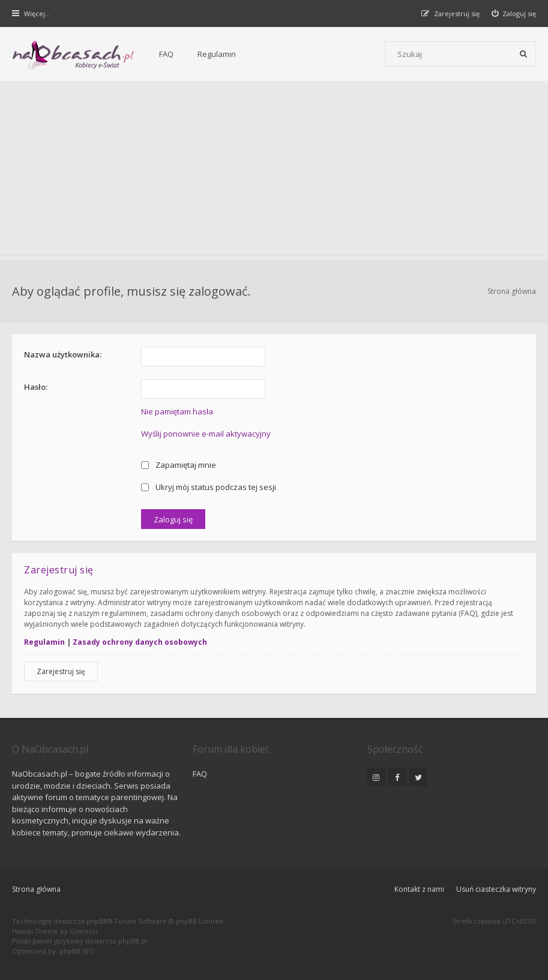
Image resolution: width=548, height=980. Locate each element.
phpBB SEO (77, 951)
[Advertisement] (274, 171)
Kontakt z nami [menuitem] (419, 889)
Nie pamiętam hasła (177, 411)
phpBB (97, 921)
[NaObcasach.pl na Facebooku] (397, 777)
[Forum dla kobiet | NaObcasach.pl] (74, 55)
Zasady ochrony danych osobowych (140, 642)
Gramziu (84, 931)
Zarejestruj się (61, 671)
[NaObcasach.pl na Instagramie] (376, 777)
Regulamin (217, 54)
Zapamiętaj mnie (179, 465)
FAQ (166, 54)
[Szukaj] (523, 54)
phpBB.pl (133, 941)
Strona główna (36, 889)
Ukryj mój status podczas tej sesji (209, 487)
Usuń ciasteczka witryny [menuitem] (496, 889)
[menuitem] (514, 13)
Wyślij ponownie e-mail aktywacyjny (206, 434)
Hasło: (36, 387)
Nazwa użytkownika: (63, 354)
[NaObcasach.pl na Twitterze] (418, 777)
